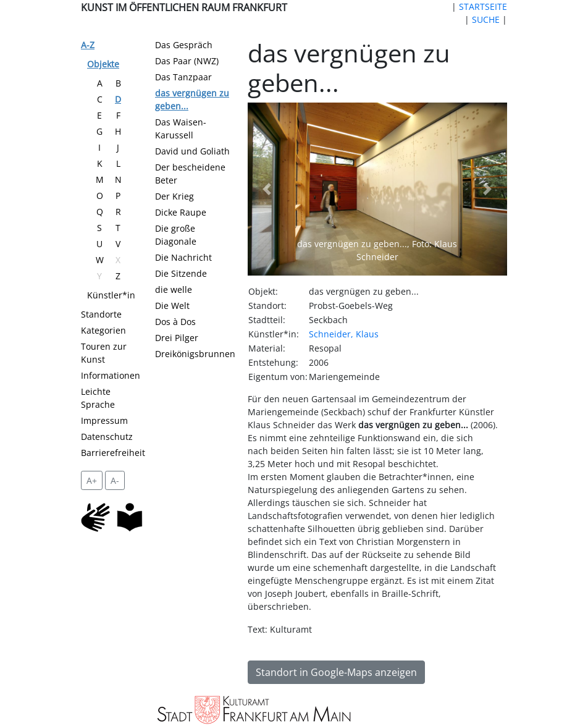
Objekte (103, 64)
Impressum (104, 420)
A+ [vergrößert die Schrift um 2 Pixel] (92, 480)
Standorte (101, 314)
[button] (267, 189)
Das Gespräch (184, 45)
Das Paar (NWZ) (187, 61)
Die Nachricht (183, 257)
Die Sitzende (181, 273)
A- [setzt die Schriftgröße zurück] (115, 480)
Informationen (111, 375)
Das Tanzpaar (183, 77)
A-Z (88, 45)
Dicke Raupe (181, 212)
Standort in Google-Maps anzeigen (336, 672)
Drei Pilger (177, 338)
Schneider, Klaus (344, 334)
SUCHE (486, 19)
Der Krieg (174, 196)
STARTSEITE (483, 6)
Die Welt (172, 306)
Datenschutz (107, 437)
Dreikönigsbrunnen (195, 354)
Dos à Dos (175, 322)
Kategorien (103, 330)
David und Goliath (192, 151)
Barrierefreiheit (113, 453)
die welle (174, 289)
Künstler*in (111, 295)
